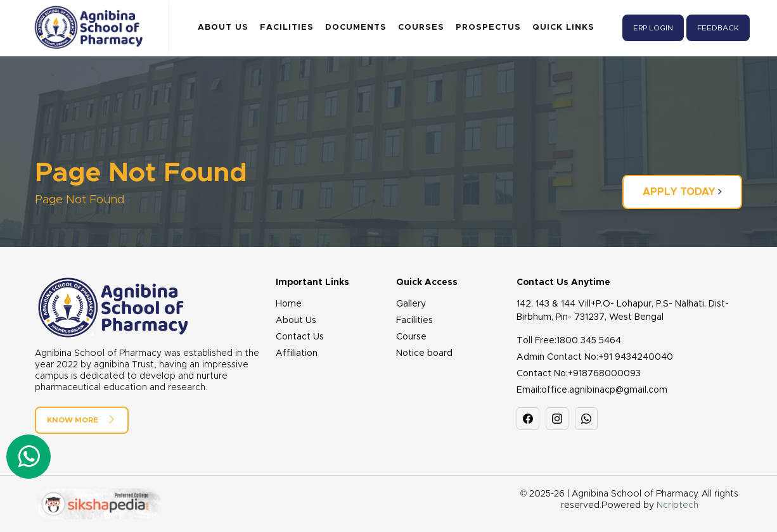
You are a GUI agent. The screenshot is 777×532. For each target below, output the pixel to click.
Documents (356, 28)
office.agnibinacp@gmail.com (604, 390)
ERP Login (653, 28)
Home (289, 304)
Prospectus (488, 28)
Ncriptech (677, 505)
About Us (223, 28)
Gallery (411, 304)
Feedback (718, 28)
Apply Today (682, 192)
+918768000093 (604, 374)
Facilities (287, 28)
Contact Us (300, 337)
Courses (421, 28)
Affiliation (297, 353)
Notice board (424, 353)
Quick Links (563, 28)
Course (411, 337)
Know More (82, 419)
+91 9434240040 (636, 357)
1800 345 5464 (589, 341)
